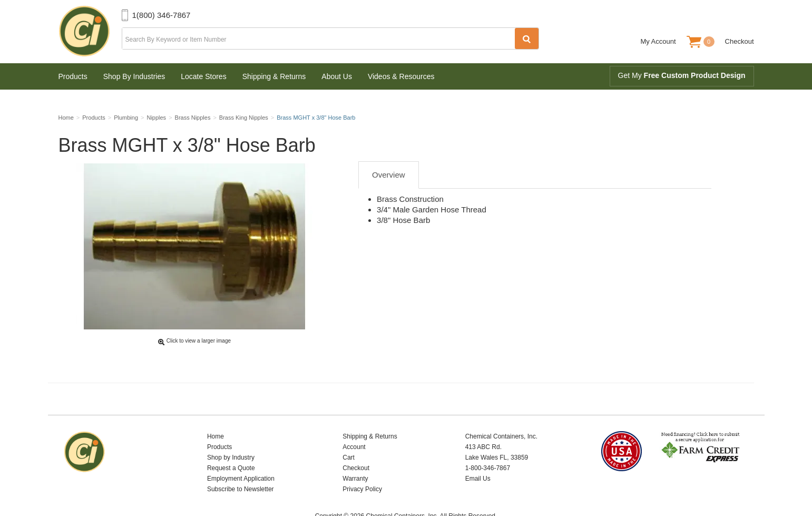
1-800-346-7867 (488, 442)
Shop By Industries (134, 76)
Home (216, 410)
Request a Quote (231, 442)
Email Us (478, 452)
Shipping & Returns (274, 76)
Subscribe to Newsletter (241, 463)
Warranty (355, 452)
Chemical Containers (90, 32)
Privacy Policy (362, 463)
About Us (337, 76)
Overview (389, 178)
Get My (682, 75)
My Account (658, 41)
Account (354, 421)
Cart (349, 431)
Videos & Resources (401, 76)
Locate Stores (203, 76)
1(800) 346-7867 (162, 15)
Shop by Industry (231, 431)
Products (73, 76)
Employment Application (241, 452)
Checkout (740, 41)
